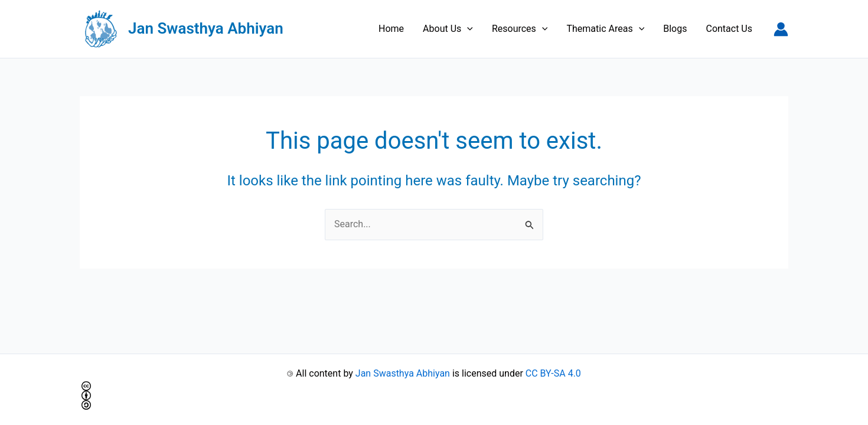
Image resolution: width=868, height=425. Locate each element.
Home (391, 29)
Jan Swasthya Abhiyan (206, 28)
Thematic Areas (605, 29)
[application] (467, 29)
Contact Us (729, 29)
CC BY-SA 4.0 (553, 373)
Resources (520, 29)
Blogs (675, 29)
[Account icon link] (781, 29)
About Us (448, 29)
